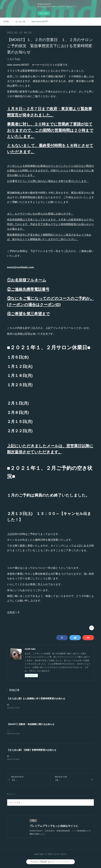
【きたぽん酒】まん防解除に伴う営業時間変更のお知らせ (36, 698)
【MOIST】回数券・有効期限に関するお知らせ (31, 725)
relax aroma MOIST (40, 22)
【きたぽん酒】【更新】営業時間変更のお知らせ (32, 750)
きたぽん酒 (20, 22)
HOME (6, 22)
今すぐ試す (44, 13)
